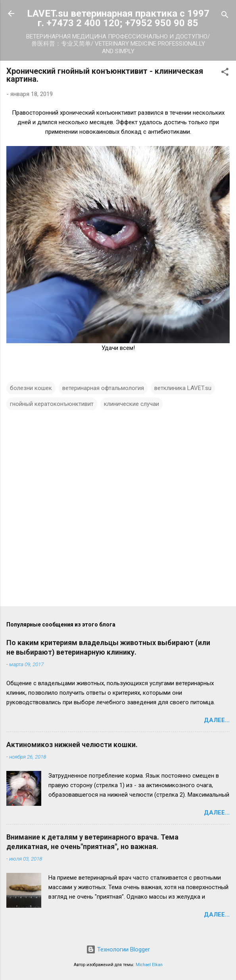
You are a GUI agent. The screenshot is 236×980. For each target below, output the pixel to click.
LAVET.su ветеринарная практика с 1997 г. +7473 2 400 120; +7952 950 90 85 (118, 18)
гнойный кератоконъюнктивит (52, 404)
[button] (225, 73)
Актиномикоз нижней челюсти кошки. (72, 745)
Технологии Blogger (118, 949)
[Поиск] (225, 16)
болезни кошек (31, 388)
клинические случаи (131, 404)
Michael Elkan (149, 965)
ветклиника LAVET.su (183, 388)
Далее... (217, 720)
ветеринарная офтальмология (103, 388)
